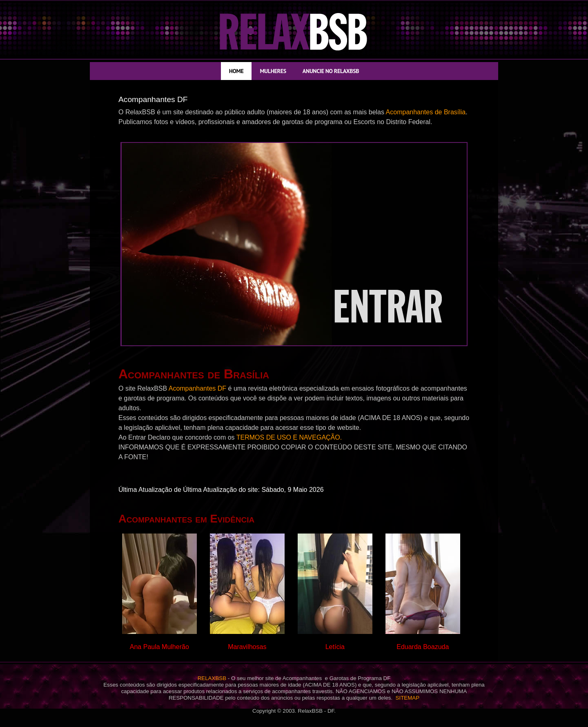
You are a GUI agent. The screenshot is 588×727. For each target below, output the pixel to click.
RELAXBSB (212, 678)
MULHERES (273, 71)
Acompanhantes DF (197, 388)
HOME (236, 71)
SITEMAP (408, 698)
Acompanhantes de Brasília (426, 112)
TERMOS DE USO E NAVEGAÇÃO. (289, 437)
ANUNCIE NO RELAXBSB (331, 71)
